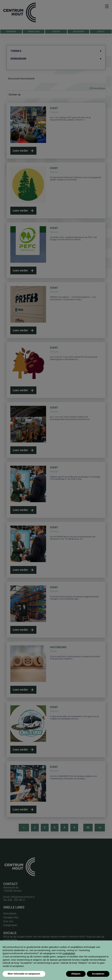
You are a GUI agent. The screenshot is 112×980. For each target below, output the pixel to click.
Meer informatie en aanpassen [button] (24, 974)
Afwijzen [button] (76, 974)
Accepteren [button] (98, 974)
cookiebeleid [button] (69, 953)
